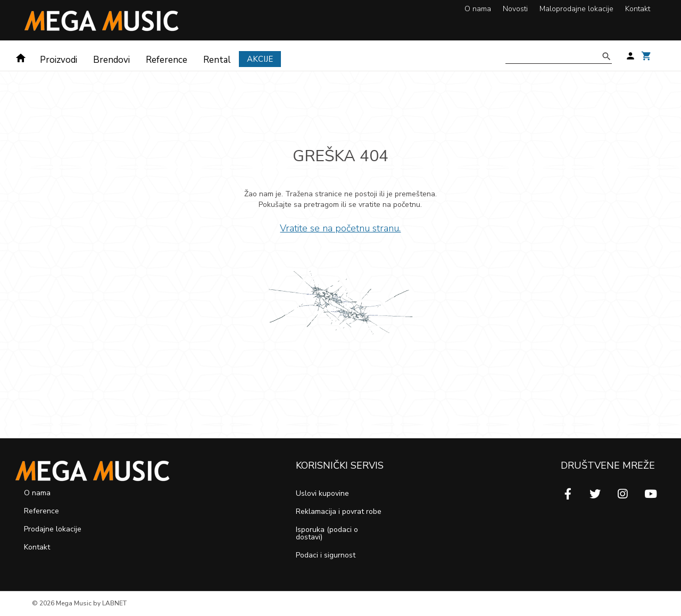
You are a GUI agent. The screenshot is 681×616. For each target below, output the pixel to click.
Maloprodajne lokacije (576, 9)
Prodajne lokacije (53, 529)
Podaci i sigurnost (326, 555)
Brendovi (111, 60)
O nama (478, 9)
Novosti (515, 9)
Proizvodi (59, 60)
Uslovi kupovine (322, 493)
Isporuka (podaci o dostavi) (327, 533)
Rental (217, 60)
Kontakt (638, 9)
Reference (167, 60)
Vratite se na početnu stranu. (340, 228)
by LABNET (110, 603)
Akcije (260, 59)
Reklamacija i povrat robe (339, 511)
